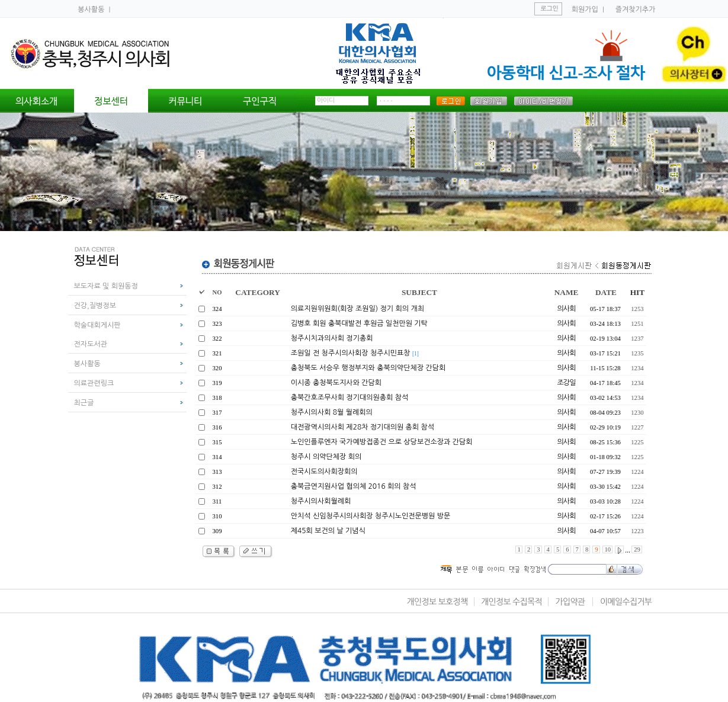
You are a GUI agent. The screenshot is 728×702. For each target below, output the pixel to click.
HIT (637, 292)
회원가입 (585, 9)
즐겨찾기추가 (636, 9)
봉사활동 (92, 9)
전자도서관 (91, 344)
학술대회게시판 (97, 325)
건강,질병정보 (95, 306)
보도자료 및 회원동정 (106, 286)
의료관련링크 (94, 383)
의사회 (567, 309)
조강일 (567, 383)
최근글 (84, 403)
